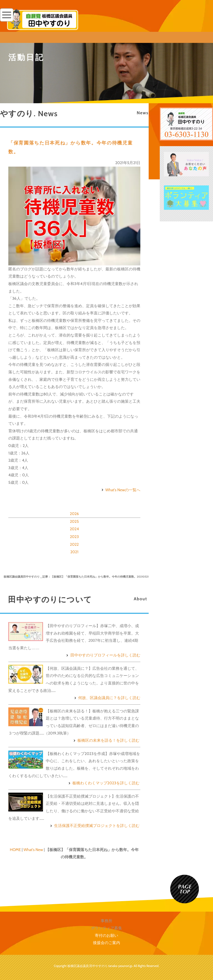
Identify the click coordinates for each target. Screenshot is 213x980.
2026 (74, 514)
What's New (33, 850)
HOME (16, 850)
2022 (74, 544)
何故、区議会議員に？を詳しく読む (107, 698)
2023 (74, 537)
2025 (74, 521)
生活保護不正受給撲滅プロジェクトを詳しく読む (94, 826)
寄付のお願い (106, 935)
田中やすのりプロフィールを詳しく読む (103, 655)
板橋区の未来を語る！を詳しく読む (106, 740)
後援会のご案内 (106, 943)
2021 (74, 552)
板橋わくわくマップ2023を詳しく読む (103, 783)
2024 (74, 529)
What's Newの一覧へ (120, 490)
